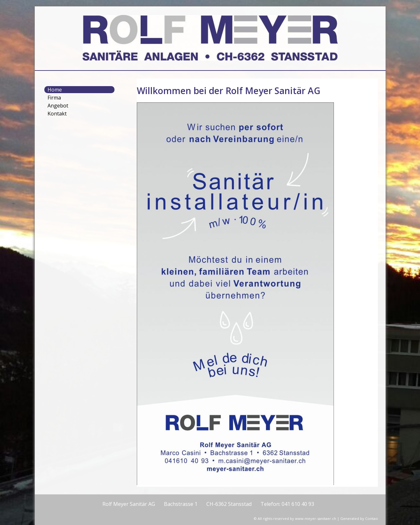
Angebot (58, 106)
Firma (54, 98)
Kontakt (57, 114)
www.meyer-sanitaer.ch (316, 518)
